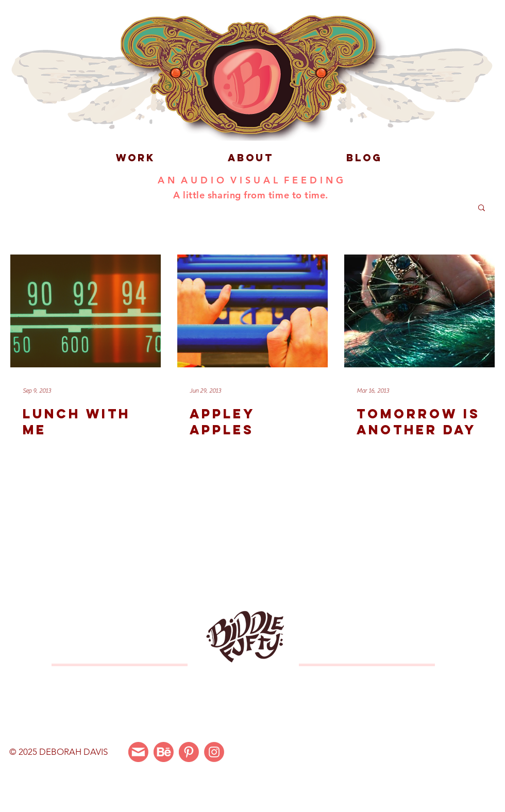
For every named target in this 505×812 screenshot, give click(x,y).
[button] (482, 208)
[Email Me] (138, 752)
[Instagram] (214, 752)
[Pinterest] (189, 752)
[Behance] (164, 752)
